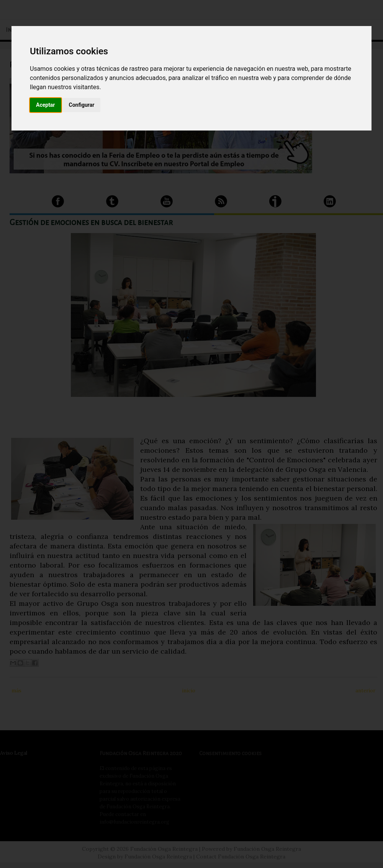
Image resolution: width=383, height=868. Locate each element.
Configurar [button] (82, 105)
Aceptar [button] (46, 105)
